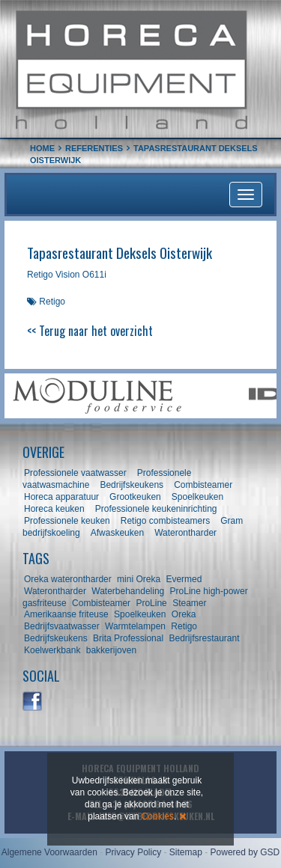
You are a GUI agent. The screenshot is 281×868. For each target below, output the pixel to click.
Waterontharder (185, 533)
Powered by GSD (245, 852)
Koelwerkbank (52, 650)
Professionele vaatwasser (75, 473)
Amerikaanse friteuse (66, 614)
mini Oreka (139, 579)
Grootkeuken (135, 497)
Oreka (184, 614)
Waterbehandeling (128, 591)
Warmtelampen (135, 626)
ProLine (151, 603)
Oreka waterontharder (68, 579)
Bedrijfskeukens (133, 485)
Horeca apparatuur (61, 497)
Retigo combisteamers (165, 521)
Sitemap (186, 852)
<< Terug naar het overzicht (90, 331)
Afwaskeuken (117, 533)
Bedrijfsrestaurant (204, 638)
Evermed (184, 579)
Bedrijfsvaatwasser (62, 626)
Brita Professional (128, 638)
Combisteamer (203, 485)
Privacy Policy (133, 852)
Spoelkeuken (197, 497)
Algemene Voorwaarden (49, 852)
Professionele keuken (67, 521)
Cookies (158, 816)
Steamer (189, 603)
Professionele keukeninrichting (156, 509)
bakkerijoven (111, 650)
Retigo (52, 302)
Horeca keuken (54, 509)
